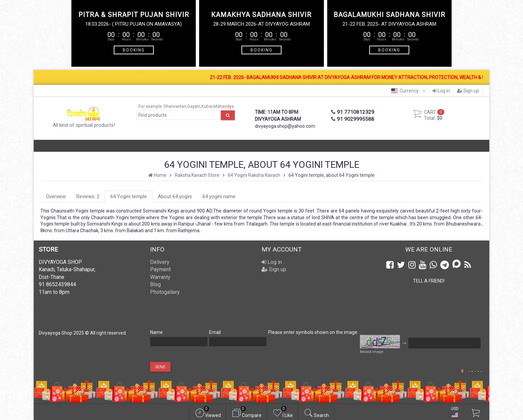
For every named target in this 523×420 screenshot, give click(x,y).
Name (156, 332)
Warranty (160, 277)
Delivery (160, 262)
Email (215, 332)
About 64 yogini (175, 196)
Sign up (468, 91)
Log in (441, 91)
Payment (160, 269)
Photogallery (165, 292)
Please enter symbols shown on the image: (313, 332)
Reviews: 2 (88, 196)
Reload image (372, 352)
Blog (155, 284)
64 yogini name (219, 196)
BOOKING (134, 50)
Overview (56, 196)
